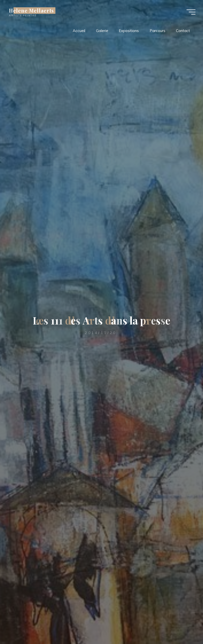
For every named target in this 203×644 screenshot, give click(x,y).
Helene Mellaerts (31, 11)
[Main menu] (191, 12)
